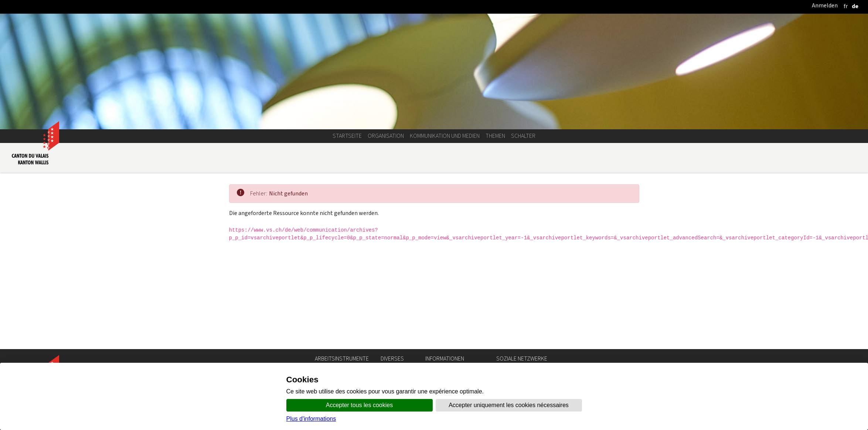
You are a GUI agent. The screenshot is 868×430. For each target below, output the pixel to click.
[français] (846, 6)
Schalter (523, 136)
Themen (495, 136)
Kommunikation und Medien (445, 136)
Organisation (386, 136)
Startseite (347, 136)
